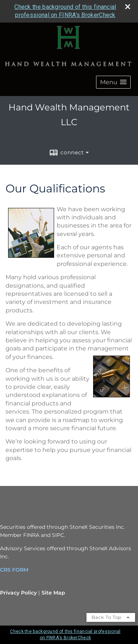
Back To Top (111, 617)
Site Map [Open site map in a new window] (53, 593)
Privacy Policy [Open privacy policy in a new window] (18, 593)
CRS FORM (14, 570)
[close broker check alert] (128, 7)
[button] (113, 82)
